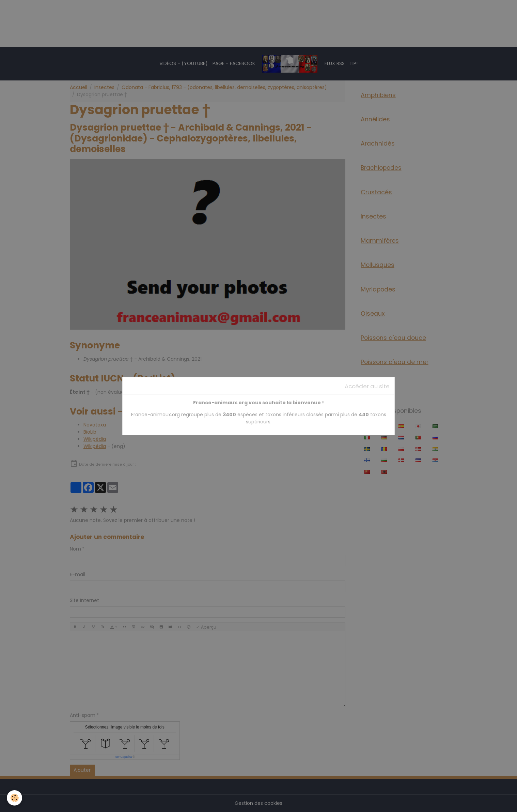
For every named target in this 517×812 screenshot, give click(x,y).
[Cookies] (14, 798)
